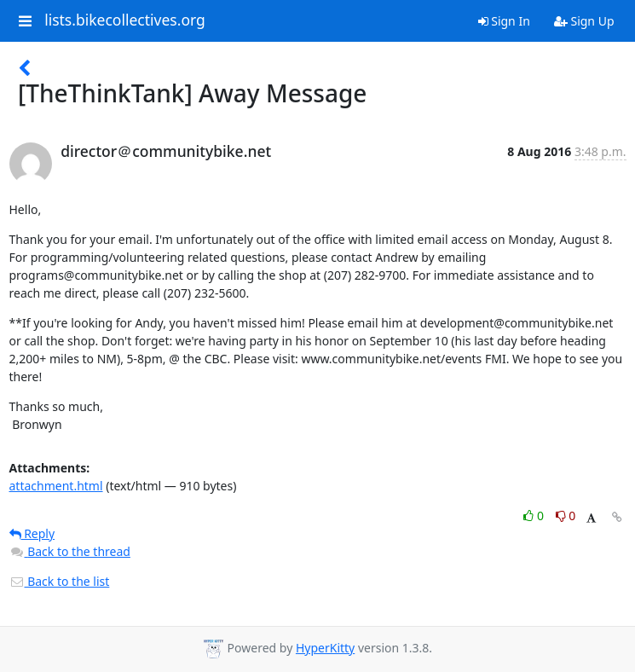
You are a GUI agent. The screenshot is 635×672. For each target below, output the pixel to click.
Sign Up (584, 21)
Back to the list (60, 581)
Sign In (504, 21)
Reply (32, 533)
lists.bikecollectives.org (125, 20)
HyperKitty (325, 648)
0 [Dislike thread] (566, 516)
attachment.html (56, 486)
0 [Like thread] (535, 516)
